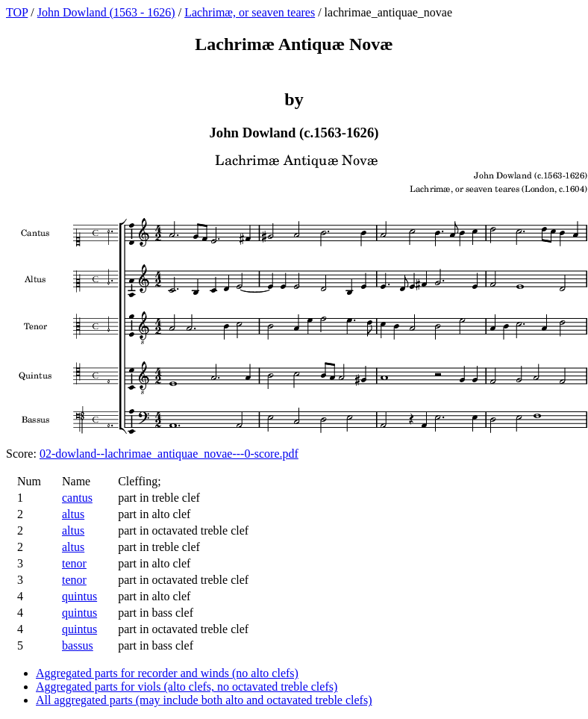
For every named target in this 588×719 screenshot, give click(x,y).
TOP (17, 12)
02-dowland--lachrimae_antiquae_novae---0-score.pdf (169, 454)
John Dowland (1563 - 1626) (106, 12)
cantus (77, 498)
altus (73, 514)
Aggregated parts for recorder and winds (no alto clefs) (167, 673)
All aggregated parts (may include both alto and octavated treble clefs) (204, 700)
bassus (78, 645)
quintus (79, 596)
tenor (74, 563)
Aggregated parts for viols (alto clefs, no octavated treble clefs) (187, 687)
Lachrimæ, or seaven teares (250, 12)
